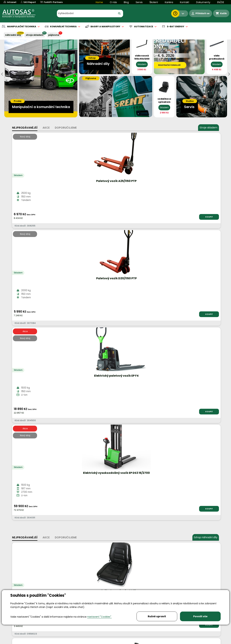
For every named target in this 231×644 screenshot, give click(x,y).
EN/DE (221, 2)
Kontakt (185, 2)
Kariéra (169, 2)
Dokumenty (203, 2)
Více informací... (172, 415)
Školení (154, 2)
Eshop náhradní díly (206, 245)
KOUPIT (51, 217)
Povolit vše (200, 616)
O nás (113, 2)
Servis (139, 2)
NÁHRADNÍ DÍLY (13, 35)
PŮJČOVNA (54, 35)
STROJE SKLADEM (35, 35)
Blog (126, 2)
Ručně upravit (157, 616)
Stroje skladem (209, 128)
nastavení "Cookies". (99, 617)
